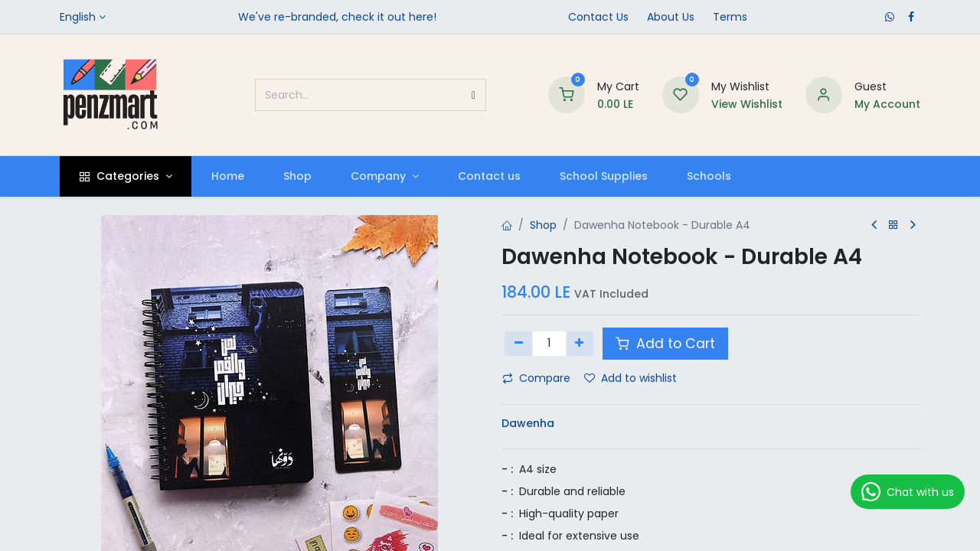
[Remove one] (519, 344)
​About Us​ (671, 17)
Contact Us (598, 17)
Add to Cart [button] (665, 344)
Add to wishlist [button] (630, 378)
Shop (543, 225)
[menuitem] (227, 176)
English (78, 17)
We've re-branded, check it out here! (337, 17)
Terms (730, 17)
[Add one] (580, 344)
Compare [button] (536, 378)
